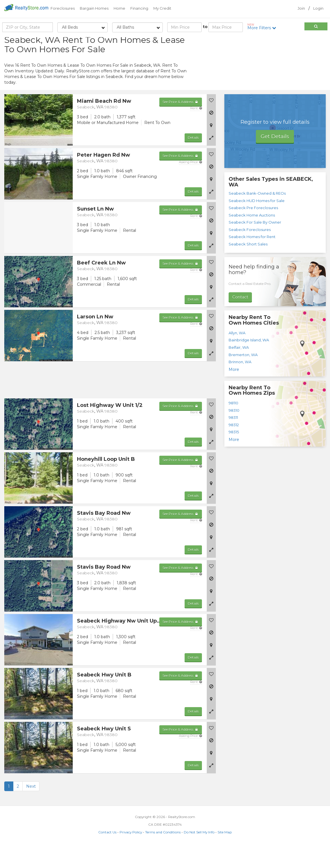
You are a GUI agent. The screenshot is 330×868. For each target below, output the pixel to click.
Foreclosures (63, 8)
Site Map (225, 854)
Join (301, 8)
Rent (196, 130)
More (234, 391)
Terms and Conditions (163, 854)
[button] (211, 160)
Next (31, 808)
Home (119, 8)
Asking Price (190, 184)
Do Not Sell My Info (199, 854)
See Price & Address (180, 124)
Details (193, 160)
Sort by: (280, 42)
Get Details (275, 159)
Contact (240, 319)
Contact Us (107, 854)
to (205, 27)
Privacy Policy (131, 854)
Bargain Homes (94, 8)
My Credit (162, 8)
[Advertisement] (275, 78)
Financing (139, 8)
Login (318, 8)
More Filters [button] (264, 27)
